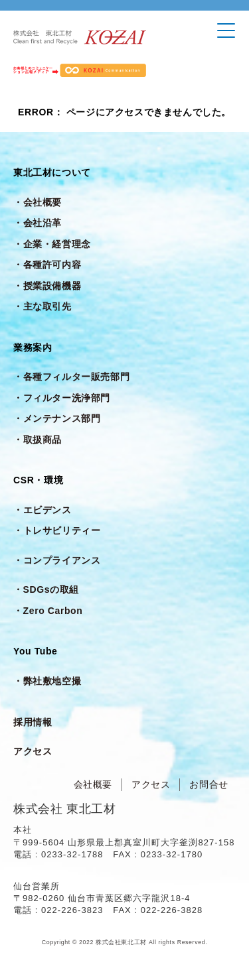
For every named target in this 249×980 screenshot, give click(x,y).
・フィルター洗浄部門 (62, 398)
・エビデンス (42, 510)
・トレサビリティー (57, 530)
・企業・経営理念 (52, 244)
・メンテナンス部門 (57, 418)
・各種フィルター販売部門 (71, 377)
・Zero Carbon (48, 611)
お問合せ (208, 784)
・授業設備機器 (47, 286)
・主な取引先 (42, 306)
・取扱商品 (38, 440)
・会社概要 (38, 202)
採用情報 (33, 722)
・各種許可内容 (47, 265)
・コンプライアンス (57, 560)
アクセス (33, 751)
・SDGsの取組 (46, 589)
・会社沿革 (38, 223)
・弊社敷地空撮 (47, 681)
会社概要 (93, 784)
